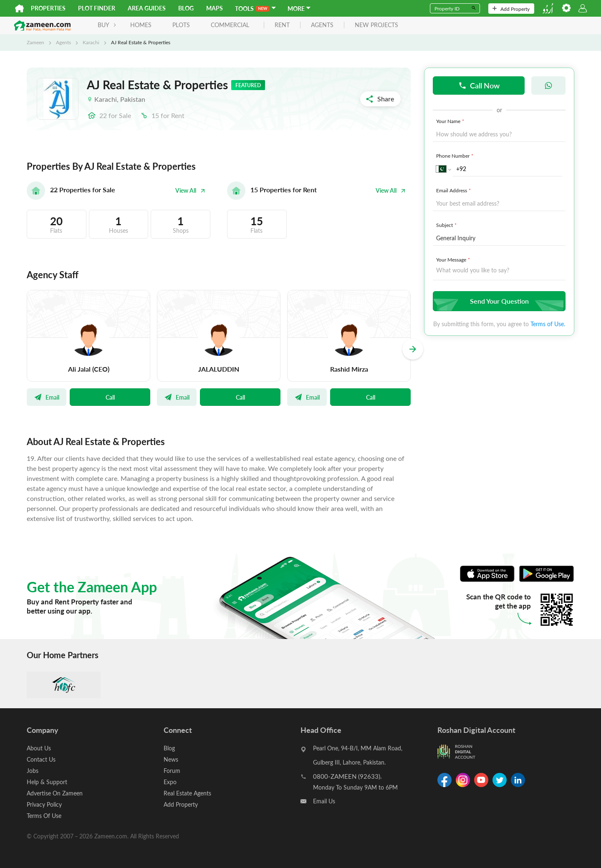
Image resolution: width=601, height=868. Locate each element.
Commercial (230, 25)
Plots (181, 25)
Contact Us (41, 759)
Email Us (324, 801)
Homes (141, 25)
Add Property (511, 9)
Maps (215, 8)
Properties (48, 8)
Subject (447, 225)
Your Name (451, 121)
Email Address (454, 190)
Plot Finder (97, 8)
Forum (172, 771)
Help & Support (47, 782)
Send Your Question (498, 301)
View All (190, 190)
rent (282, 25)
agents (322, 25)
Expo (170, 782)
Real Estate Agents (187, 793)
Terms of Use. (548, 324)
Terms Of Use (44, 816)
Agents (63, 42)
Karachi (91, 42)
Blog (186, 8)
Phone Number (456, 156)
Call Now (479, 85)
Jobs (33, 771)
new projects (376, 25)
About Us (39, 748)
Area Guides (147, 8)
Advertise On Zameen (55, 793)
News (171, 759)
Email (47, 397)
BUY (107, 25)
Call (110, 397)
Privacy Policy (44, 804)
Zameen (35, 42)
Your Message (454, 259)
